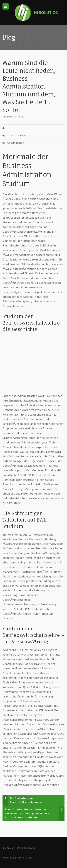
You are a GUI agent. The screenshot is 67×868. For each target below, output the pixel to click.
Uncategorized (16, 143)
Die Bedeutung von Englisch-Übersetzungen (26, 800)
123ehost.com (24, 858)
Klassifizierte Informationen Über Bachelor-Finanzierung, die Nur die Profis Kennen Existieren (27, 813)
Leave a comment (17, 136)
